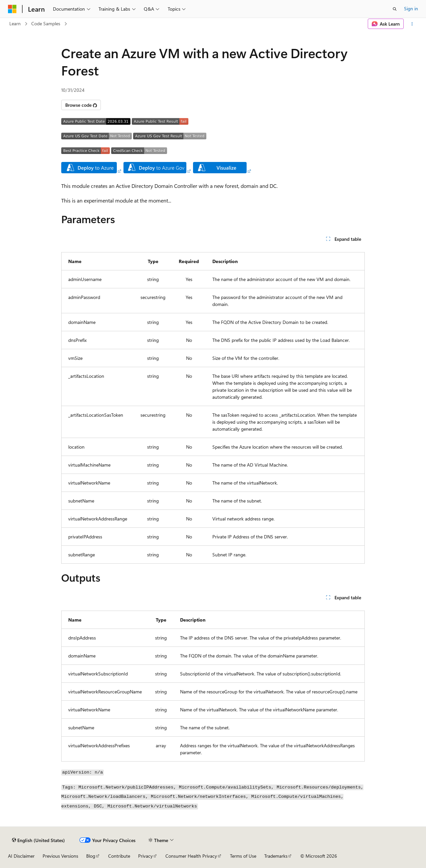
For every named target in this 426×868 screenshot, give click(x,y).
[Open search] (395, 9)
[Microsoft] (12, 9)
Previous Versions (60, 856)
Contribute (119, 856)
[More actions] (412, 24)
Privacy (145, 856)
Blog (91, 856)
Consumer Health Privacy (191, 856)
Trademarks (276, 856)
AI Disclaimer (21, 856)
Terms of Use (243, 856)
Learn (15, 23)
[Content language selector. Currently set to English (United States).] (38, 840)
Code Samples (46, 23)
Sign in (411, 8)
